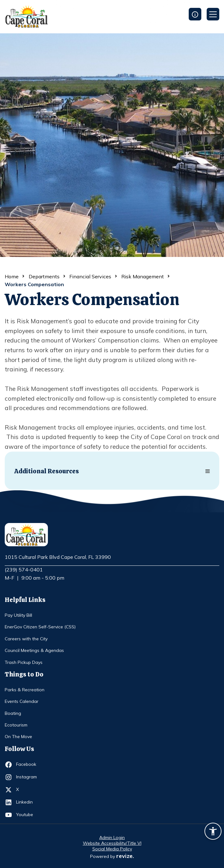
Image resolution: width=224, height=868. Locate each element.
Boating (13, 713)
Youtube (28, 815)
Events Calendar (22, 701)
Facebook (28, 765)
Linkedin (28, 802)
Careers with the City (26, 639)
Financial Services (90, 276)
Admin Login (112, 837)
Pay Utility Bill (18, 615)
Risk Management (143, 276)
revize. (125, 856)
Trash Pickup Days (24, 662)
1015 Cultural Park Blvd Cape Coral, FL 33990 (58, 557)
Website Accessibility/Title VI (112, 843)
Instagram (28, 777)
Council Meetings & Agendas (34, 650)
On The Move (18, 737)
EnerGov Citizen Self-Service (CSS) (40, 627)
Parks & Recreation (25, 690)
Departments (44, 276)
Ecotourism (16, 725)
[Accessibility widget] (213, 832)
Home (12, 276)
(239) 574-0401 (24, 570)
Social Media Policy (112, 849)
